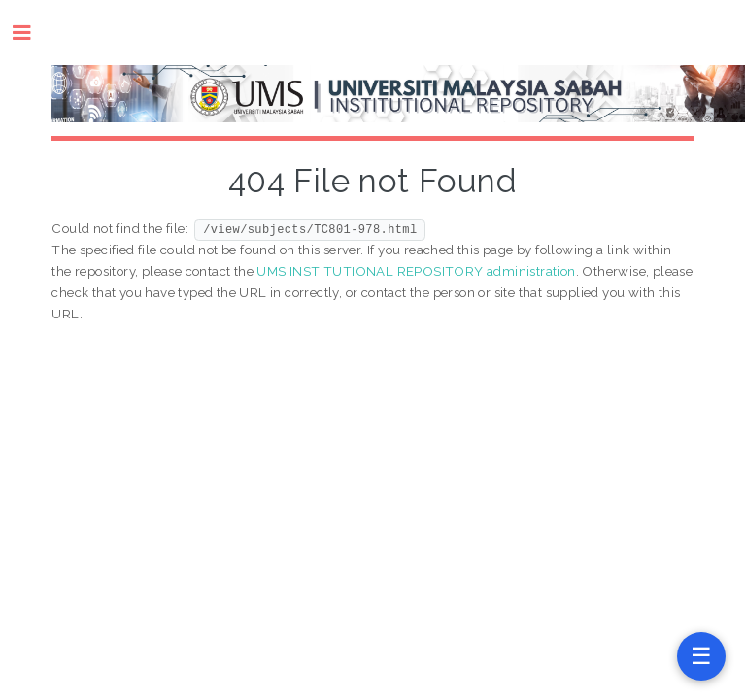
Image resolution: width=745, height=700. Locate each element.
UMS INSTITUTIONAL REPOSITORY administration (416, 271)
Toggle (32, 33)
